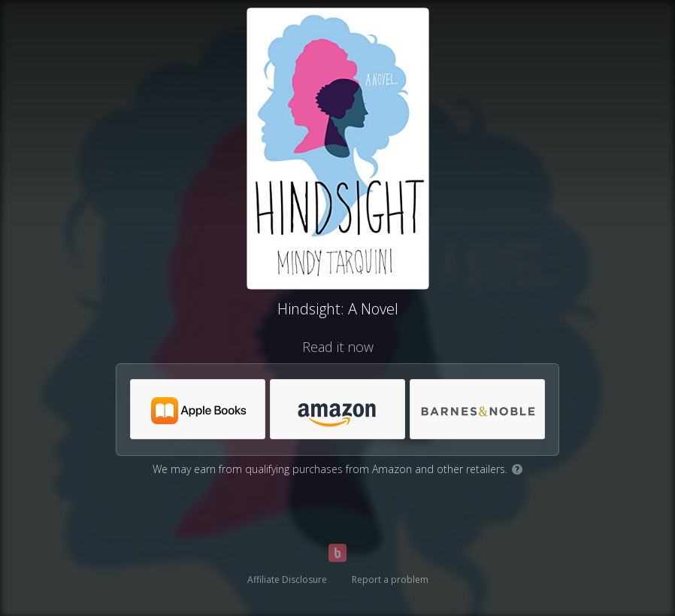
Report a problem (390, 580)
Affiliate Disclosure (287, 580)
